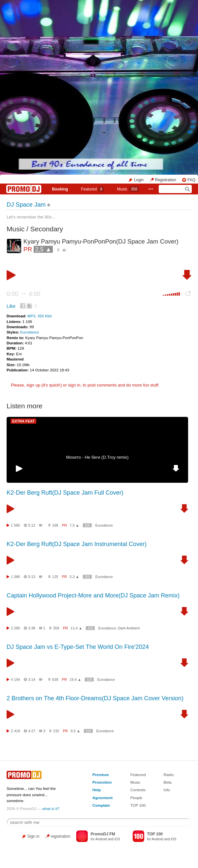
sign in (74, 385)
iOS (117, 839)
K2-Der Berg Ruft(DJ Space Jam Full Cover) (65, 493)
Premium (101, 775)
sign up (33, 385)
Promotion (102, 782)
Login (139, 180)
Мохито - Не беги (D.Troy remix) (97, 457)
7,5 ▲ (74, 525)
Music (128, 189)
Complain (101, 805)
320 (87, 525)
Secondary (47, 229)
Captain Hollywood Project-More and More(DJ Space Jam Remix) (93, 595)
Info (167, 790)
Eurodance (30, 332)
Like (11, 306)
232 (56, 731)
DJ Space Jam (26, 205)
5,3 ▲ (74, 577)
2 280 (16, 628)
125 (55, 577)
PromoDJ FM (103, 834)
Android (101, 839)
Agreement (102, 798)
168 (55, 525)
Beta (168, 782)
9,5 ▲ (75, 731)
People (136, 798)
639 (55, 680)
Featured (92, 189)
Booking (60, 189)
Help (97, 790)
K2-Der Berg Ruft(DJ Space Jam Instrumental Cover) (77, 544)
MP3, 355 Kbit (39, 316)
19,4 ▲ (75, 680)
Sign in (33, 836)
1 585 (16, 525)
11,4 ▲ (76, 628)
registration (61, 836)
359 (56, 628)
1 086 (16, 577)
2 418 (16, 731)
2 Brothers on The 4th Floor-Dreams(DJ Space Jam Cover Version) (95, 698)
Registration (166, 180)
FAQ (191, 180)
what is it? (51, 809)
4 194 (16, 680)
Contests (138, 790)
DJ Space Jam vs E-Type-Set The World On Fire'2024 (78, 647)
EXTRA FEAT (23, 421)
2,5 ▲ (43, 249)
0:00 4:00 (23, 294)
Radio (169, 775)
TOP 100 (138, 805)
